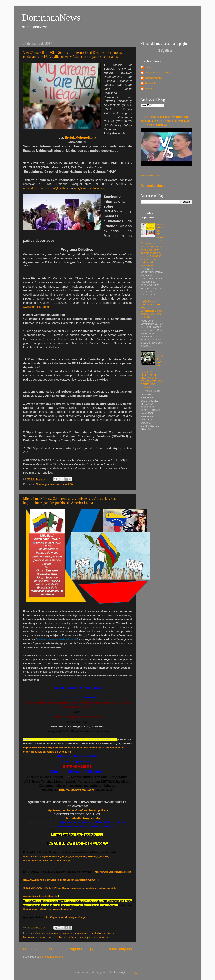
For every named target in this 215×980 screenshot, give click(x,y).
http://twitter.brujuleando (82, 818)
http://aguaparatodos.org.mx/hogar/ (66, 917)
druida (148, 89)
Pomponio (150, 83)
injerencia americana (97, 937)
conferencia (47, 937)
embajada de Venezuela (70, 937)
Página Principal (82, 949)
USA (71, 484)
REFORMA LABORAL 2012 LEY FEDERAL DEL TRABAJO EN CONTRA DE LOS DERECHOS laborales (152, 370)
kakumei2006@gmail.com (76, 790)
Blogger (135, 972)
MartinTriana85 (153, 78)
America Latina (44, 933)
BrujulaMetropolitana (81, 137)
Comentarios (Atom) (51, 957)
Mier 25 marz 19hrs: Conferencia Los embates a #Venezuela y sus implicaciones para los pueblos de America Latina (69, 501)
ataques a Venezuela (67, 933)
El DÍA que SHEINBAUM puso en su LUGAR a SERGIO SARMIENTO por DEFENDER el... (166, 121)
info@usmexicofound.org (90, 188)
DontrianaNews (51, 17)
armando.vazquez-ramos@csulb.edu (47, 188)
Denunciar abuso (153, 186)
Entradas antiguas (117, 949)
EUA (38, 484)
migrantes (48, 484)
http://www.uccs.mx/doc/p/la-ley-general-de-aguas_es (48, 909)
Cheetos (149, 67)
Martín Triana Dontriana (158, 72)
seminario (61, 484)
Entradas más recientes (42, 949)
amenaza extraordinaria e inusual (57, 639)
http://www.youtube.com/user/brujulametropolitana (77, 810)
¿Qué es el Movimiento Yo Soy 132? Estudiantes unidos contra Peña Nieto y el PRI (152, 309)
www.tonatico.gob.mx (37, 307)
